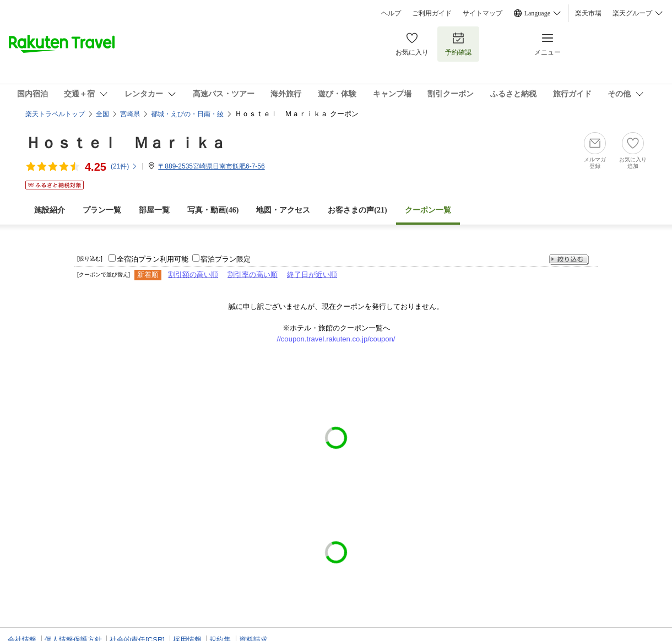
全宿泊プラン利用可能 (153, 259)
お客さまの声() (357, 210)
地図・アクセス (283, 210)
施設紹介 (50, 210)
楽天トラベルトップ (55, 114)
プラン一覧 (102, 210)
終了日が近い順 (312, 275)
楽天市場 (588, 13)
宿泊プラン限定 (226, 259)
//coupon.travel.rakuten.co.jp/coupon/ (336, 339)
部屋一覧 (154, 210)
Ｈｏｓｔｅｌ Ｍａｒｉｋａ (126, 143)
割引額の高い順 (193, 275)
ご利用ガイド (432, 13)
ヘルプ (391, 13)
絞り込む (569, 260)
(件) (124, 166)
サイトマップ (483, 13)
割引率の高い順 (253, 275)
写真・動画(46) (213, 210)
